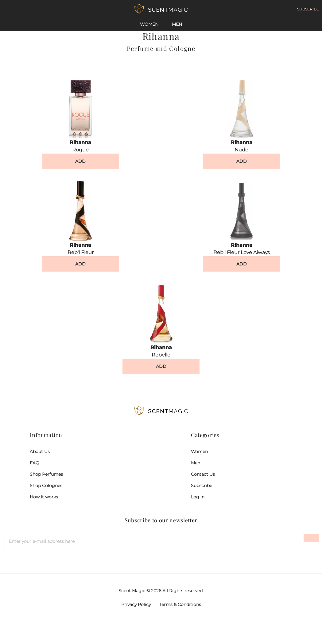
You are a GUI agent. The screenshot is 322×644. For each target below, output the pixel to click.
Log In (198, 497)
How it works (44, 497)
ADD (80, 161)
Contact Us (203, 474)
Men (177, 24)
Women (149, 24)
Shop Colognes (46, 486)
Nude (241, 150)
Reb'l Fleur (81, 252)
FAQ (35, 463)
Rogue (80, 150)
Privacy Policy (136, 604)
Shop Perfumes (46, 474)
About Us (40, 452)
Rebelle (161, 355)
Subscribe (202, 486)
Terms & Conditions (180, 604)
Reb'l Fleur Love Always (242, 252)
